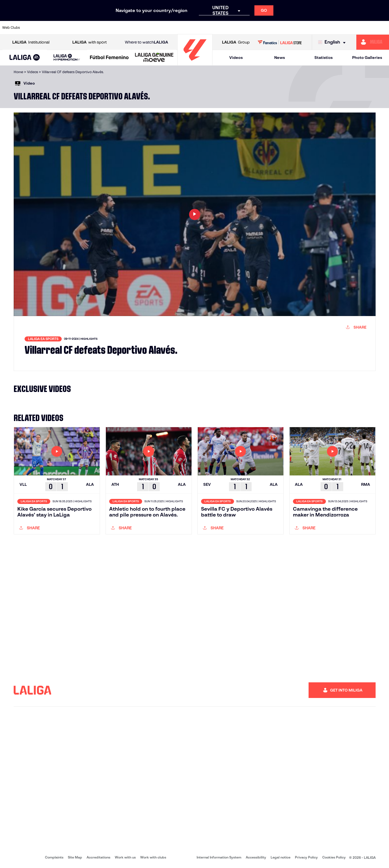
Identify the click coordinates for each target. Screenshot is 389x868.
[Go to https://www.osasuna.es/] (71, 28)
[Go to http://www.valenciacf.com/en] (364, 28)
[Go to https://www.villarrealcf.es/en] (383, 28)
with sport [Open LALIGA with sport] (90, 42)
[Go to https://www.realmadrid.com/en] (291, 28)
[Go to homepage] (195, 63)
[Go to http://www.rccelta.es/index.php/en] (218, 28)
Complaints (54, 857)
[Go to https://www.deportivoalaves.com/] (89, 28)
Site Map (75, 857)
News (280, 58)
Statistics (324, 58)
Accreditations (98, 857)
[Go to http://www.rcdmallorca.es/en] (254, 28)
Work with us (125, 857)
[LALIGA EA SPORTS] (25, 58)
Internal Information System (219, 857)
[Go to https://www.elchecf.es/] (107, 28)
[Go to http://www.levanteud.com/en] (181, 28)
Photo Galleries (367, 58)
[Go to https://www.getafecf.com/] (144, 28)
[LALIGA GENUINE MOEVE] (154, 58)
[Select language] (333, 42)
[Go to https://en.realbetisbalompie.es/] (273, 28)
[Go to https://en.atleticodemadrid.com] (52, 28)
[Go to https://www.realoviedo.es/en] (309, 28)
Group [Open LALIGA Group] (236, 42)
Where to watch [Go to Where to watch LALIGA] (146, 42)
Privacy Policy (306, 857)
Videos (236, 58)
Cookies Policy (334, 857)
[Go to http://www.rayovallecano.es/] (199, 28)
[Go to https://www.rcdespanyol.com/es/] (236, 28)
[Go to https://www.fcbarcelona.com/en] (126, 28)
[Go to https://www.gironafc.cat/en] (163, 28)
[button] (25, 58)
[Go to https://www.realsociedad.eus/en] (328, 28)
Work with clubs (153, 857)
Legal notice (281, 857)
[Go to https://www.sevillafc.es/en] (346, 28)
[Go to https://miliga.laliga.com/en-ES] (373, 42)
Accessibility (256, 857)
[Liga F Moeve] (109, 58)
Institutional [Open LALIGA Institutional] (31, 42)
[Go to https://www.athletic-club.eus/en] (34, 28)
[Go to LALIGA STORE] (280, 42)
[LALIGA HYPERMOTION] (67, 58)
